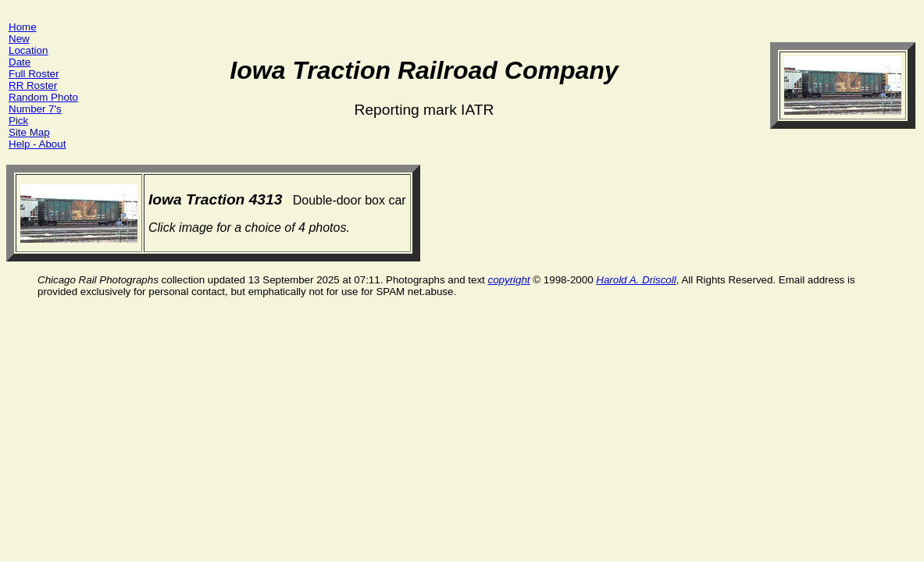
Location (28, 50)
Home (23, 27)
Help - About (37, 144)
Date (20, 62)
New (19, 39)
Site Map (29, 132)
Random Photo (43, 97)
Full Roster (34, 74)
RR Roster (33, 85)
